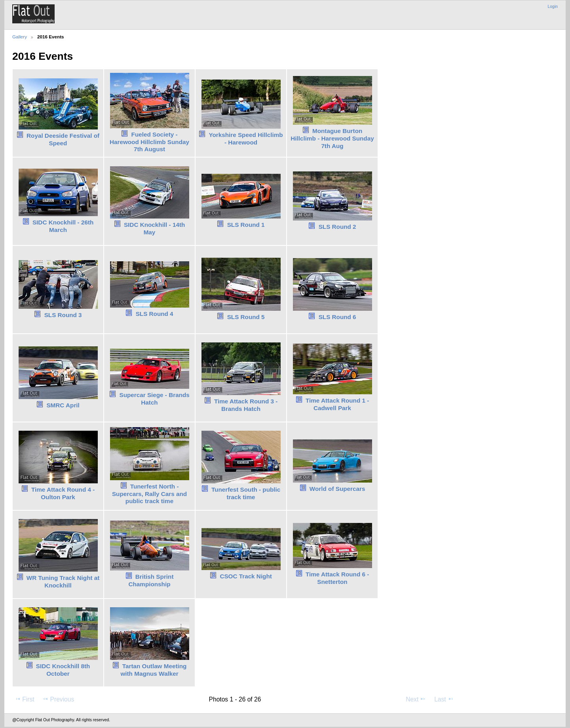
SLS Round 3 (63, 315)
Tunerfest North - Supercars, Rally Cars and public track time (149, 494)
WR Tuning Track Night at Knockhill (63, 582)
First (24, 699)
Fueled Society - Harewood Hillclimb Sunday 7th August (149, 142)
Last (444, 699)
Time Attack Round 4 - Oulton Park (63, 493)
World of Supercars (337, 489)
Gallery (20, 37)
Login (553, 7)
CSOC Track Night (246, 576)
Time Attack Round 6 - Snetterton (337, 578)
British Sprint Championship (151, 580)
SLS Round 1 (246, 225)
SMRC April (63, 405)
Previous (58, 699)
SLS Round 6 (337, 317)
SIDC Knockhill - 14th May (154, 228)
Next (416, 699)
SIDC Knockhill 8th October (63, 670)
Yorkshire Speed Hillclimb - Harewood (246, 139)
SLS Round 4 (155, 314)
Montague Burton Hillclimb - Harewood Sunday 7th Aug (332, 138)
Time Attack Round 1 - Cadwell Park (337, 404)
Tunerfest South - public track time (246, 493)
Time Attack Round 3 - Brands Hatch (246, 405)
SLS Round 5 (246, 317)
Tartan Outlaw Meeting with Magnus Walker (153, 670)
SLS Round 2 (337, 227)
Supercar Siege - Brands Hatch (154, 399)
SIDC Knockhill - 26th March (63, 226)
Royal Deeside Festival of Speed (63, 139)
